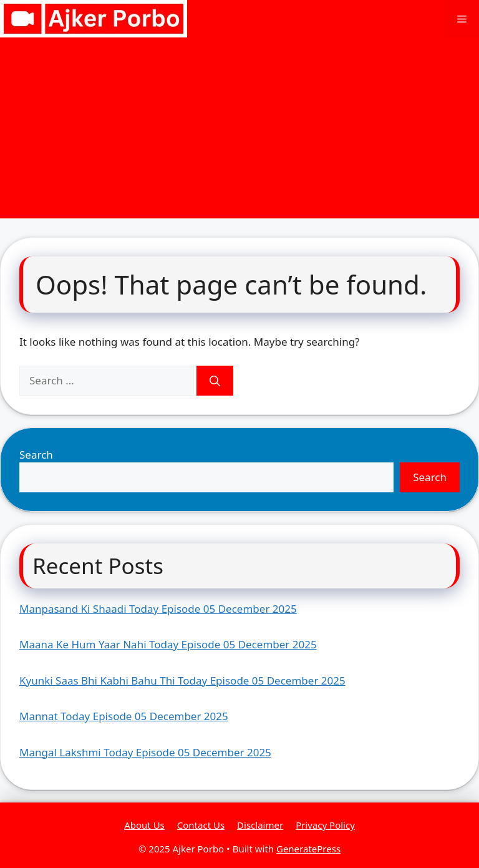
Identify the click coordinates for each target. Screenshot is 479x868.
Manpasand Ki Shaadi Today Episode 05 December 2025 (158, 609)
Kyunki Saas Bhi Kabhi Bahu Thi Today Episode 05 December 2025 (182, 680)
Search (36, 455)
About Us (144, 825)
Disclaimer (260, 825)
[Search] (215, 381)
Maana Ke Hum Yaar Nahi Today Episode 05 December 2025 (168, 644)
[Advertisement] (239, 131)
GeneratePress (308, 849)
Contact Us (201, 825)
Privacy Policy (325, 825)
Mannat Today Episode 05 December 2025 (124, 716)
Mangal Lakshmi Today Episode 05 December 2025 (145, 752)
